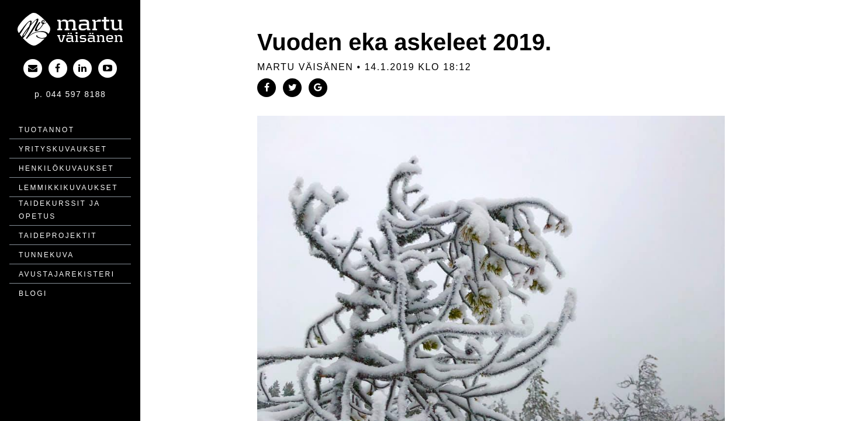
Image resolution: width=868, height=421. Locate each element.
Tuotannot (46, 130)
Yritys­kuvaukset (63, 149)
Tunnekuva (46, 255)
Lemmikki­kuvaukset (68, 188)
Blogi (33, 294)
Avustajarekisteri (67, 274)
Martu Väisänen (305, 67)
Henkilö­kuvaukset (66, 168)
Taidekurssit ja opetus (59, 210)
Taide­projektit (58, 236)
